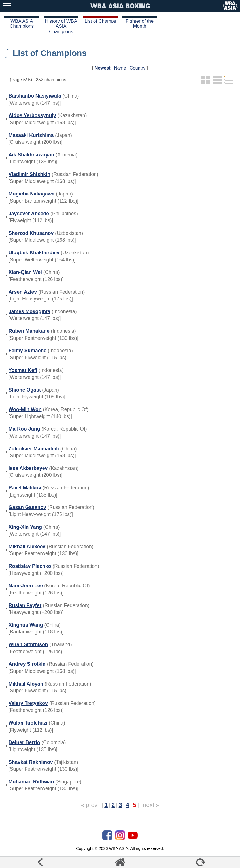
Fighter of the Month (140, 24)
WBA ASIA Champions (22, 24)
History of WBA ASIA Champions (61, 26)
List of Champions (50, 53)
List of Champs (100, 21)
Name (120, 68)
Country (138, 68)
